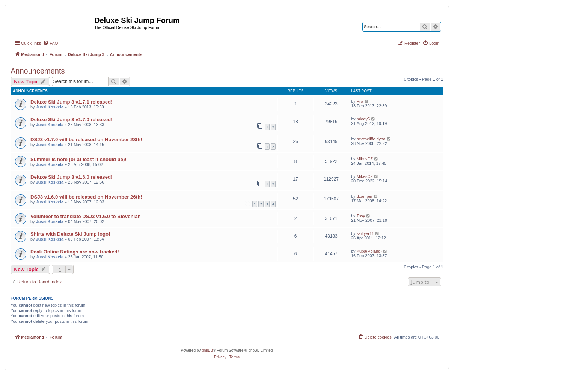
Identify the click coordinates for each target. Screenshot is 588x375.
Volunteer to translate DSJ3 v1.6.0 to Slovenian (86, 216)
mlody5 (363, 119)
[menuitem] (50, 43)
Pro (360, 101)
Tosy (361, 216)
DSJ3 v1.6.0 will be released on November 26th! (86, 197)
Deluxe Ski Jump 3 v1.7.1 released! (71, 102)
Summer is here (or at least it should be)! (78, 159)
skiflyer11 (365, 233)
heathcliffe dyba (371, 139)
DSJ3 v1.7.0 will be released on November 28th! (86, 139)
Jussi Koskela (50, 107)
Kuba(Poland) (369, 251)
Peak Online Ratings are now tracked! (75, 252)
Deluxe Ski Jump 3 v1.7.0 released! (71, 120)
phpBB (207, 350)
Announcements (38, 71)
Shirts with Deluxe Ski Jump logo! (70, 234)
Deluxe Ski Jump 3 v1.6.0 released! (71, 177)
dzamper (365, 196)
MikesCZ (365, 159)
